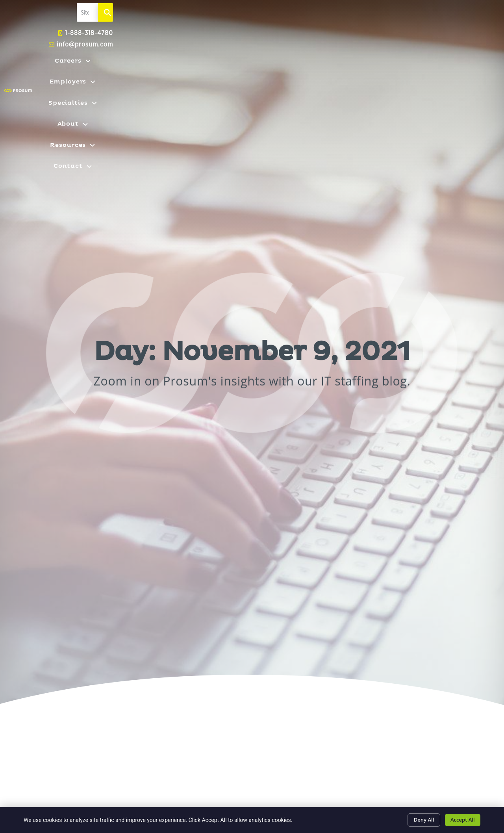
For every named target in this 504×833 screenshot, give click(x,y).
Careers (173, 81)
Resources (397, 81)
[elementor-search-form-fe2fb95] (392, 44)
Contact (454, 81)
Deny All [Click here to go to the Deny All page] (417, 819)
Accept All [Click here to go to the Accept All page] (460, 819)
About (345, 81)
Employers (229, 81)
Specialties (291, 81)
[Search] (467, 44)
